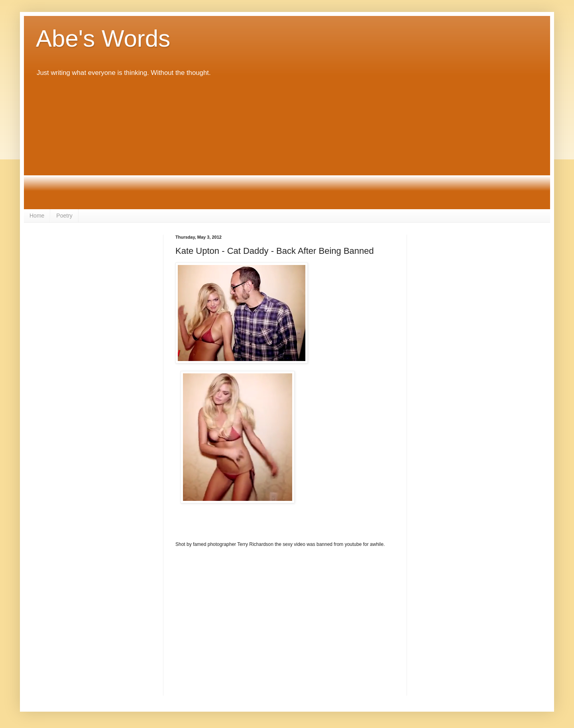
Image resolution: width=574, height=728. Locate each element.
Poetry (64, 216)
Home (37, 216)
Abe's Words (103, 38)
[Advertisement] (287, 143)
